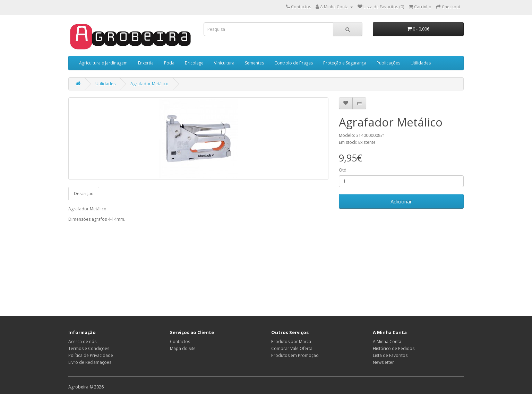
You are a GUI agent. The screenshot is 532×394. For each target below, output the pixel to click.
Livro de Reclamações (90, 362)
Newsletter (383, 362)
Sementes (254, 63)
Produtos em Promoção (295, 355)
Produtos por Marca (291, 342)
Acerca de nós (82, 342)
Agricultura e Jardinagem (103, 63)
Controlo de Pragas (294, 63)
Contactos (180, 342)
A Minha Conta (387, 342)
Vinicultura (224, 63)
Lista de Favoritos (390, 355)
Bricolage (194, 63)
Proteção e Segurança (345, 63)
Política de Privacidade (91, 355)
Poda (169, 63)
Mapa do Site (183, 348)
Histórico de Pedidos (394, 348)
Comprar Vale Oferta (292, 348)
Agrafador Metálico (149, 84)
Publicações (388, 63)
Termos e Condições (89, 348)
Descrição (84, 194)
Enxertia (146, 63)
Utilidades (421, 63)
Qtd (343, 170)
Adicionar (401, 201)
